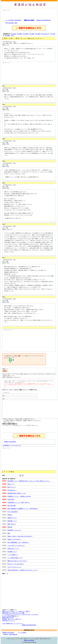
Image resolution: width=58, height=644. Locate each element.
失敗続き (10, 515)
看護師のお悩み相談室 (10, 442)
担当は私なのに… (12, 490)
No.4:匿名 (32, 34)
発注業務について (12, 552)
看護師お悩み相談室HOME (29, 625)
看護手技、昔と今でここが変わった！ (12, 619)
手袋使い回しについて (13, 549)
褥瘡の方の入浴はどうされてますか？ (17, 561)
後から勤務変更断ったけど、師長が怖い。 (19, 542)
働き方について (12, 487)
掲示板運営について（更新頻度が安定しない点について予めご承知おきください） (29, 481)
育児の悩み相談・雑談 (11, 23)
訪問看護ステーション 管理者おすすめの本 (19, 496)
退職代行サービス (12, 518)
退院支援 (10, 527)
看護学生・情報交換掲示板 (10, 634)
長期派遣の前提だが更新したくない (17, 493)
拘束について (11, 484)
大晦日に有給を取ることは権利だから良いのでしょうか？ (23, 570)
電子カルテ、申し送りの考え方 (16, 564)
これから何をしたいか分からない (16, 546)
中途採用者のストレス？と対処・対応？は (19, 503)
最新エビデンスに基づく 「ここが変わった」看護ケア (16, 611)
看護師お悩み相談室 (30, 5)
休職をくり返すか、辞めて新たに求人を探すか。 (20, 536)
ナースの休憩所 (22, 633)
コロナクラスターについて (14, 567)
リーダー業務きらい (13, 555)
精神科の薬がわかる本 (8, 618)
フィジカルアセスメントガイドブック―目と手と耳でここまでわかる (20, 614)
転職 (9, 533)
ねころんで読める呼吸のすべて (10, 616)
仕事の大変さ (11, 499)
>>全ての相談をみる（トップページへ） (13, 623)
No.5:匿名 (38, 34)
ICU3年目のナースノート (9, 621)
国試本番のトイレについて (14, 530)
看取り (5, 371)
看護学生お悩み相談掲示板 (43, 20)
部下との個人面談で (13, 512)
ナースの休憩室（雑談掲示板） (14, 20)
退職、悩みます (12, 524)
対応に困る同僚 (12, 506)
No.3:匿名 (26, 34)
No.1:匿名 (14, 34)
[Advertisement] (14, 14)
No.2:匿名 (20, 34)
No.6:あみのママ (46, 34)
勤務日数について (12, 521)
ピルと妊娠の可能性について (15, 558)
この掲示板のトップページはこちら (12, 445)
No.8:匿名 (8, 35)
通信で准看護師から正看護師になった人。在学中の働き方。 (23, 509)
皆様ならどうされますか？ (14, 539)
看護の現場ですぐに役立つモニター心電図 (13, 613)
